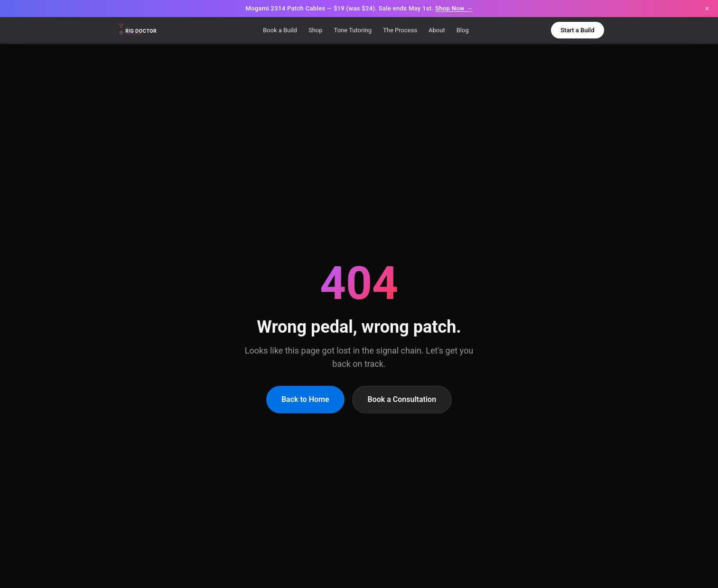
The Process (400, 30)
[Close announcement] (707, 9)
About (437, 30)
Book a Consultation (402, 399)
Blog (463, 30)
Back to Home (305, 399)
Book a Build (280, 30)
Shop (316, 30)
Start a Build (577, 30)
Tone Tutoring (353, 30)
